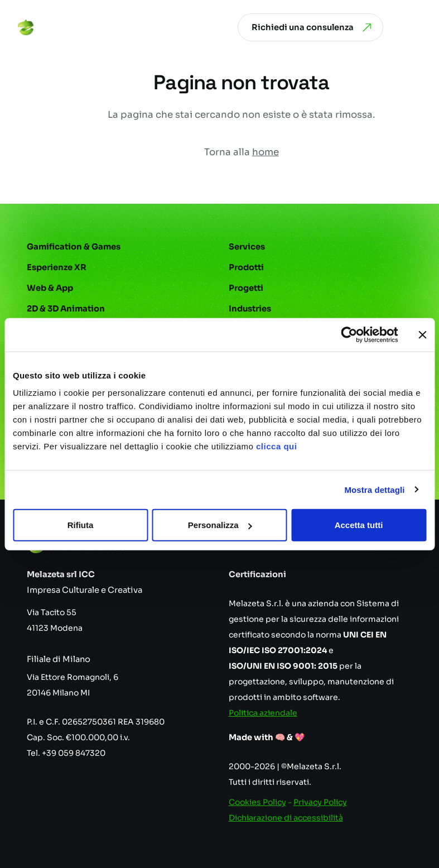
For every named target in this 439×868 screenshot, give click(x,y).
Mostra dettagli (374, 489)
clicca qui (276, 446)
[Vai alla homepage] (61, 27)
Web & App (50, 288)
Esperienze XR (57, 267)
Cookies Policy (257, 802)
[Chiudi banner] (422, 334)
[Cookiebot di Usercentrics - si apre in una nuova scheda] (349, 334)
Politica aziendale (263, 713)
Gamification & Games (74, 247)
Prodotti (246, 267)
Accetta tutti (359, 525)
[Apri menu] (413, 27)
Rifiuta (81, 525)
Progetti (246, 288)
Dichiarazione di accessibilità (286, 818)
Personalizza (220, 525)
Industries (250, 309)
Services (247, 247)
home (266, 152)
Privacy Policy (320, 802)
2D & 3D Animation (66, 309)
